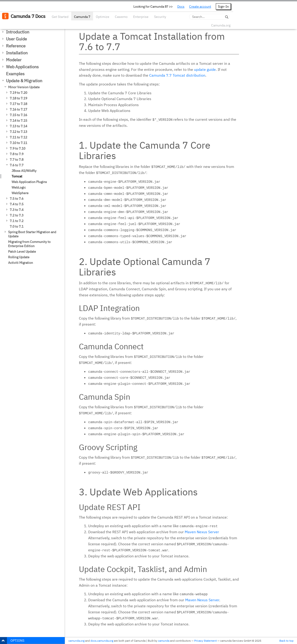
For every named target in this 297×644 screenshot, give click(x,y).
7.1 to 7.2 (17, 221)
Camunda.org (221, 25)
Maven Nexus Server (202, 532)
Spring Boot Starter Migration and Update (32, 234)
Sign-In (223, 7)
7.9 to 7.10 (18, 148)
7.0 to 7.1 (17, 226)
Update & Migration (24, 81)
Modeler (14, 60)
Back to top (286, 641)
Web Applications (22, 67)
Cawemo (121, 17)
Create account (200, 7)
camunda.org (76, 641)
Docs (181, 7)
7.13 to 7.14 (18, 126)
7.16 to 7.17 (18, 109)
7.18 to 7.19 (18, 98)
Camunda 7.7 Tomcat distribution (177, 75)
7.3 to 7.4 (17, 210)
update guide (205, 69)
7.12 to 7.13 (18, 132)
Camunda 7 (82, 17)
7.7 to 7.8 (17, 160)
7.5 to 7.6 (17, 199)
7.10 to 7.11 (18, 143)
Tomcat (17, 176)
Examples (15, 74)
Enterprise (141, 17)
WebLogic (19, 187)
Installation (17, 53)
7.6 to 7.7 (17, 165)
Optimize (103, 17)
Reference (16, 46)
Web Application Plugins (29, 182)
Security (160, 17)
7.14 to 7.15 (18, 121)
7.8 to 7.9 (17, 154)
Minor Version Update (24, 87)
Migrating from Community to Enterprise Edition (29, 244)
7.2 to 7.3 (17, 215)
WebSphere (20, 193)
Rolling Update (19, 257)
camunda (164, 641)
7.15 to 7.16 (18, 115)
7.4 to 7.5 (17, 204)
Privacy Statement (205, 641)
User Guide (16, 39)
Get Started (60, 17)
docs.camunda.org (102, 641)
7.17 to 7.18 (18, 104)
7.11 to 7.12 (18, 137)
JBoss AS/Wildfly (24, 171)
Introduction (18, 32)
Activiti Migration (21, 263)
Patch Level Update (22, 252)
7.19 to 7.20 (18, 93)
